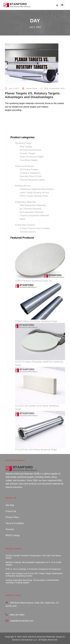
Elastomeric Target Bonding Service (37, 189)
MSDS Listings (13, 535)
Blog (46, 88)
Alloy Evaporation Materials (33, 205)
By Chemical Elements (31, 150)
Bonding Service (23, 186)
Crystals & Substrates (30, 173)
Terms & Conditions (15, 523)
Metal (22, 219)
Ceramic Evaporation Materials (34, 215)
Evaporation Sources (25, 225)
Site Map (10, 505)
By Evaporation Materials (32, 212)
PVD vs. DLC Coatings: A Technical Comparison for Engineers (33, 569)
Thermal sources (28, 232)
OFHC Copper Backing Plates (34, 196)
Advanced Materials (25, 166)
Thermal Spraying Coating (32, 180)
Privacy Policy (12, 517)
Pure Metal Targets (29, 160)
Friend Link (11, 511)
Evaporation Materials (25, 202)
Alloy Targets (26, 147)
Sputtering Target (23, 143)
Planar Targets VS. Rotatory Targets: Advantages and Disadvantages (33, 95)
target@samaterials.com (22, 621)
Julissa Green (32, 88)
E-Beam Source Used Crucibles (35, 228)
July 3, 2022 (14, 88)
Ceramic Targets (28, 153)
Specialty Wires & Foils (31, 176)
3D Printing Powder (29, 170)
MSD (63, 88)
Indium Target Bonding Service (34, 193)
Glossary (10, 529)
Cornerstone (54, 88)
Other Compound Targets (32, 157)
